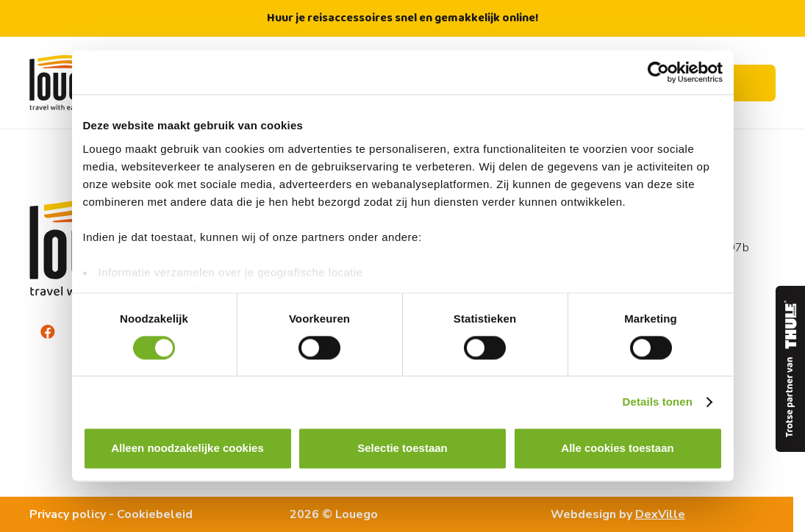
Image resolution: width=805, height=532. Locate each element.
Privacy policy (68, 514)
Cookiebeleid (155, 514)
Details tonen (658, 402)
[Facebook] (48, 332)
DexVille (660, 514)
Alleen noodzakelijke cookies (187, 449)
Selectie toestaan (402, 449)
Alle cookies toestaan (617, 449)
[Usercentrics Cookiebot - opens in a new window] (658, 72)
